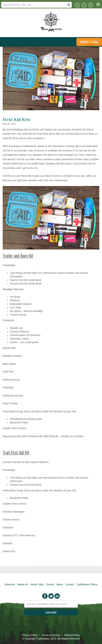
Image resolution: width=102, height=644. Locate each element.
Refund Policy (72, 635)
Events (50, 584)
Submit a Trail (89, 42)
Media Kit (23, 584)
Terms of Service (51, 635)
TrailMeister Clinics (87, 584)
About (60, 584)
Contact (70, 584)
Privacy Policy (30, 635)
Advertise (10, 584)
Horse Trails (37, 584)
